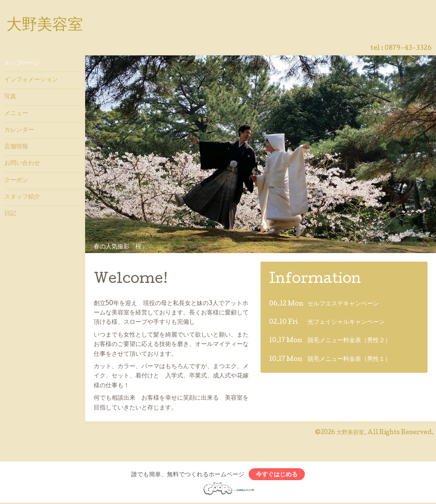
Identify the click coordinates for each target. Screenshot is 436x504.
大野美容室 (45, 26)
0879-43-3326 (408, 49)
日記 (10, 214)
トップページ (22, 63)
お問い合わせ (22, 164)
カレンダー (19, 130)
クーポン (16, 181)
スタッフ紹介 (22, 197)
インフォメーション (31, 80)
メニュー (16, 114)
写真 (10, 97)
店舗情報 (16, 147)
